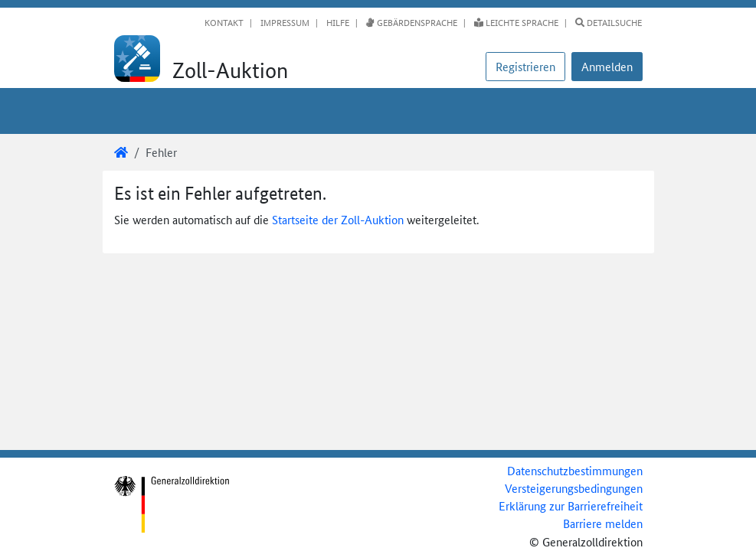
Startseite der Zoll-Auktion (338, 219)
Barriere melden (603, 523)
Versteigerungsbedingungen (574, 488)
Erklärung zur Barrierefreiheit (571, 505)
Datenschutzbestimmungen (575, 470)
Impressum (284, 22)
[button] (607, 67)
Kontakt (224, 22)
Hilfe (337, 22)
